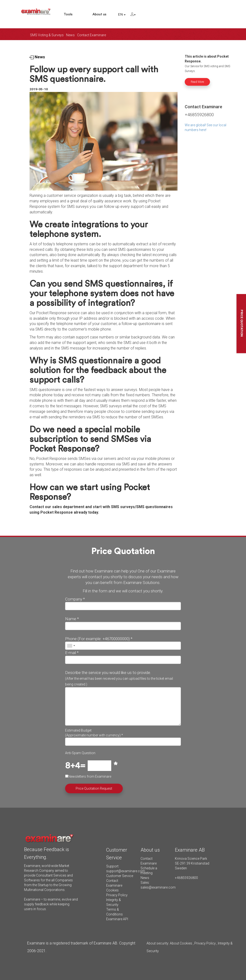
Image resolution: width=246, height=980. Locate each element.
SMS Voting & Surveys (47, 35)
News (70, 35)
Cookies (112, 890)
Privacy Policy (117, 895)
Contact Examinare (92, 35)
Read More (197, 82)
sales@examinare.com (158, 887)
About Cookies (181, 943)
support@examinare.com (126, 871)
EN (122, 15)
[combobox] (71, 646)
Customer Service (120, 876)
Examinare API (117, 919)
